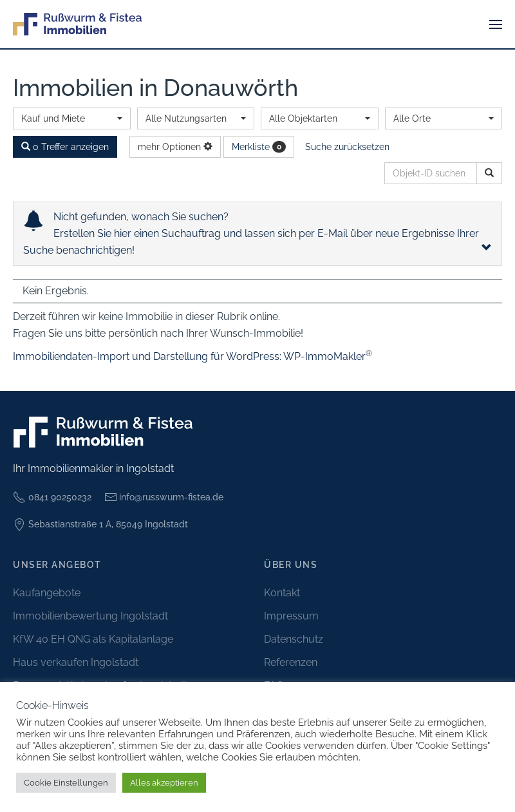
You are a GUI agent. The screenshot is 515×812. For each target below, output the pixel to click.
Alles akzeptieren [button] (164, 783)
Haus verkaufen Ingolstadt (76, 662)
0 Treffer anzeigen (65, 147)
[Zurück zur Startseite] (77, 24)
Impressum (291, 616)
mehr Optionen (175, 147)
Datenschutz (294, 639)
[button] (496, 24)
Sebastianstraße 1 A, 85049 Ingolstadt (100, 525)
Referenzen (291, 662)
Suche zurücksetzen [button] (347, 147)
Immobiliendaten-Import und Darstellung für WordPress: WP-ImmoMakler (192, 356)
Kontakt (282, 593)
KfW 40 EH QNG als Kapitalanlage (93, 639)
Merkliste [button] (259, 147)
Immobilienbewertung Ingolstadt (90, 616)
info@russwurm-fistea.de (164, 497)
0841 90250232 (52, 497)
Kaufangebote (47, 593)
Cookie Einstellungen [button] (66, 783)
